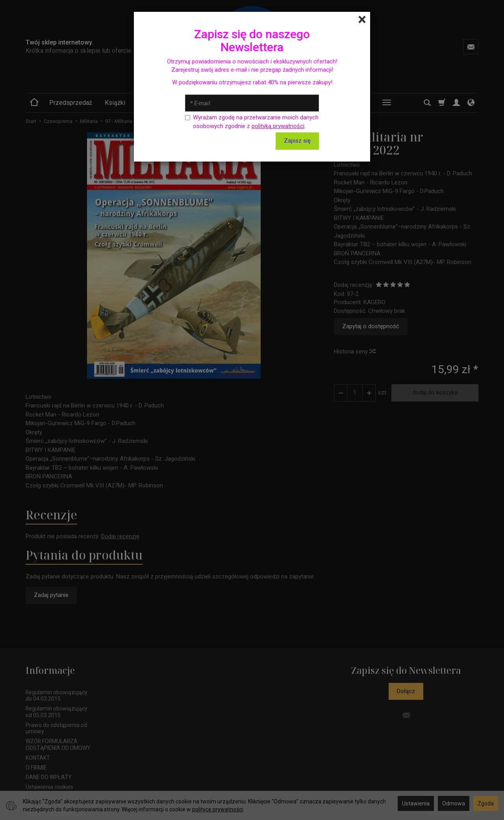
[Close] (362, 20)
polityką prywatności (278, 126)
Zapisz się (297, 141)
